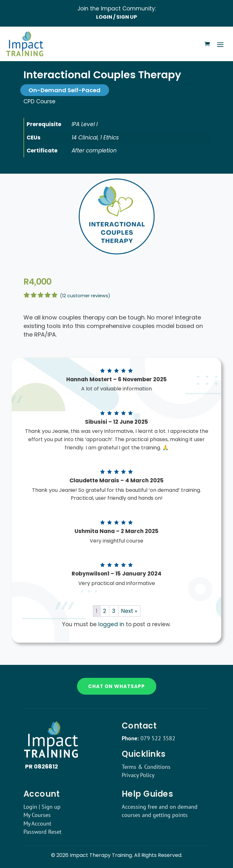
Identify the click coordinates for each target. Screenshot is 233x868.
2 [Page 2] (105, 611)
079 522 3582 (158, 738)
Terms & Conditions (146, 767)
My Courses (37, 815)
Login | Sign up (42, 807)
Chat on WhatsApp (116, 686)
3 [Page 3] (114, 611)
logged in (111, 624)
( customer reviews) (85, 296)
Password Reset (42, 832)
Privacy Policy (138, 775)
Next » (129, 611)
